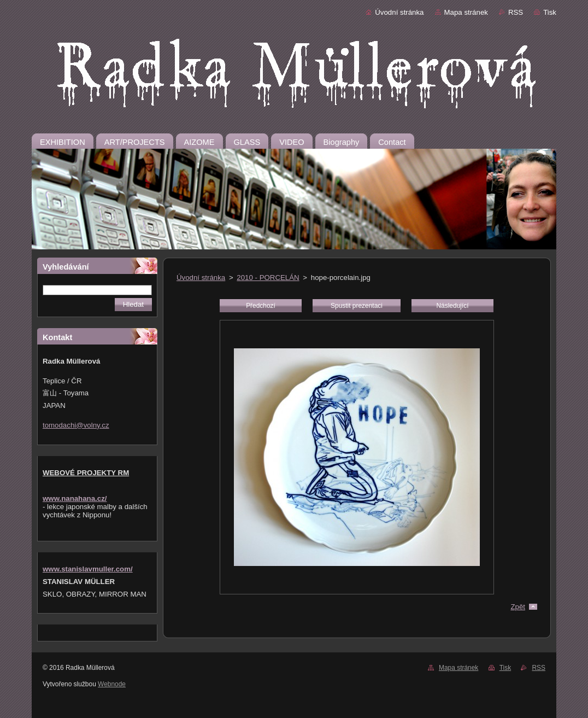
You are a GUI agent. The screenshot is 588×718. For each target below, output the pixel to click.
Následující (452, 306)
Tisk (550, 12)
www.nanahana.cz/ (75, 498)
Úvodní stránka (399, 12)
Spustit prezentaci (357, 306)
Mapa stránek (466, 12)
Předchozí (261, 306)
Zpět (518, 607)
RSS (516, 12)
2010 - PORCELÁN (268, 278)
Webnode (112, 684)
